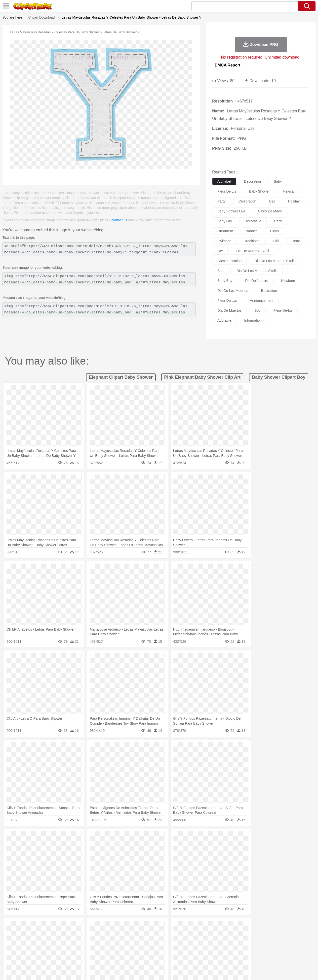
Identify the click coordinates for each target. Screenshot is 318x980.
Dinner (178, 957)
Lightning (154, 927)
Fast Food (83, 957)
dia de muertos (229, 310)
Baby (42, 942)
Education (117, 949)
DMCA (277, 970)
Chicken (83, 934)
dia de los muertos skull (274, 261)
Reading (90, 949)
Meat (106, 957)
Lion (198, 934)
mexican (289, 191)
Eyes (130, 942)
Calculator (244, 949)
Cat (72, 934)
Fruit (96, 957)
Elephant (137, 934)
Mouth (204, 942)
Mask (32, 942)
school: (19, 949)
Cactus (71, 927)
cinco (274, 231)
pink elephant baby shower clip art (202, 377)
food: (17, 956)
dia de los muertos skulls (257, 271)
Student (34, 949)
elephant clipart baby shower (121, 377)
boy (257, 310)
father (192, 942)
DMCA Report (227, 65)
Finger (225, 942)
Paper (204, 949)
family (64, 942)
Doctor (110, 942)
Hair (164, 942)
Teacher (48, 949)
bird (220, 271)
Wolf (278, 934)
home (154, 942)
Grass (140, 927)
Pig (232, 934)
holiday (294, 201)
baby (278, 181)
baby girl (225, 221)
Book (60, 949)
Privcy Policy (244, 970)
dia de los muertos (233, 291)
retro (296, 241)
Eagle (124, 934)
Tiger (256, 934)
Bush (218, 927)
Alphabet (228, 949)
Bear (40, 934)
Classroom (74, 949)
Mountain (194, 927)
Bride (53, 942)
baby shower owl (231, 211)
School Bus (135, 949)
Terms (226, 970)
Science (191, 949)
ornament (225, 231)
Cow (95, 934)
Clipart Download (42, 17)
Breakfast (32, 957)
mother (76, 942)
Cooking (225, 957)
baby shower (259, 191)
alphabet (224, 181)
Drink (69, 957)
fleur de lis (227, 191)
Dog (104, 934)
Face (215, 942)
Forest (250, 927)
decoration (252, 181)
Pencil (103, 949)
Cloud (229, 927)
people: (19, 942)
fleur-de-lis (283, 310)
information (253, 320)
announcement (262, 301)
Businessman (94, 942)
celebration (247, 201)
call (272, 201)
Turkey (267, 934)
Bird (49, 934)
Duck (113, 934)
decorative (253, 221)
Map (149, 949)
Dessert (57, 957)
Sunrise (179, 927)
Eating (201, 957)
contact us (119, 220)
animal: (19, 934)
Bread (212, 957)
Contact (262, 970)
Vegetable (150, 957)
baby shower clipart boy (279, 377)
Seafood (135, 957)
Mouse (222, 934)
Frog (159, 934)
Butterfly (61, 934)
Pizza (189, 957)
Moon (167, 927)
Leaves (58, 927)
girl (276, 241)
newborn (288, 281)
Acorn (32, 927)
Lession (259, 949)
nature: (19, 927)
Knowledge (162, 949)
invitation (224, 241)
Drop (239, 927)
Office (215, 949)
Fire (104, 927)
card (278, 221)
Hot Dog (240, 957)
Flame (114, 927)
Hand (237, 942)
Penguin (243, 934)
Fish (149, 934)
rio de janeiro (257, 281)
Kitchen (165, 957)
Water (207, 927)
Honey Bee (173, 934)
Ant (31, 934)
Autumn (44, 927)
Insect (188, 934)
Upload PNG (296, 970)
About (213, 970)
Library (178, 949)
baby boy (225, 281)
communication (229, 261)
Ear (121, 942)
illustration (269, 291)
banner (251, 231)
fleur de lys (227, 301)
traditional (252, 241)
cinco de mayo (270, 211)
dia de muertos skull (253, 251)
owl (220, 251)
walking (142, 942)
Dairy (45, 957)
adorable (224, 320)
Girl (173, 942)
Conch (83, 927)
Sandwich (119, 957)
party (221, 201)
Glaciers (127, 927)
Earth (95, 927)
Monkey (209, 934)
